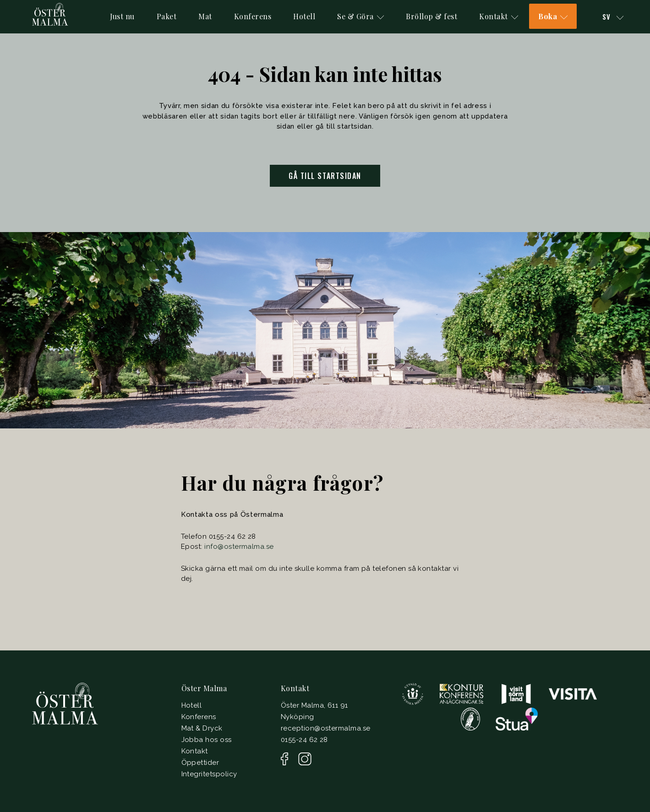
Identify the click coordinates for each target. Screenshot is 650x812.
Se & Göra (361, 16)
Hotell (304, 16)
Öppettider (200, 763)
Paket (167, 16)
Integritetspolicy (209, 774)
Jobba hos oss (207, 740)
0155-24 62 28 (304, 740)
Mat (205, 16)
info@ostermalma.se (239, 547)
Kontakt (499, 16)
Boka (553, 16)
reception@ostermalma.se (326, 728)
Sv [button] (613, 16)
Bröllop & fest (432, 16)
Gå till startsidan (325, 176)
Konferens (253, 16)
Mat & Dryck (202, 728)
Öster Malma (204, 688)
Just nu (122, 16)
